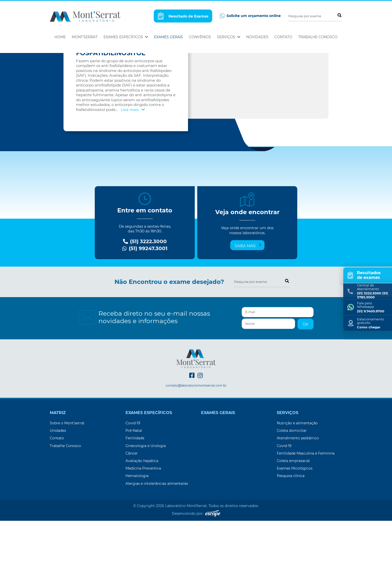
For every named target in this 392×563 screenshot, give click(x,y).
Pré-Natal (134, 473)
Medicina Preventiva (143, 511)
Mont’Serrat (85, 37)
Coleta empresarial (293, 503)
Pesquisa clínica (291, 518)
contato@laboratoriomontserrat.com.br (196, 428)
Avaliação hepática (142, 503)
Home (60, 37)
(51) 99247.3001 (145, 291)
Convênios (200, 37)
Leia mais (133, 152)
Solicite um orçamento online (250, 16)
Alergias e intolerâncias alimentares (157, 526)
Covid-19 (133, 465)
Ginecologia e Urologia (146, 488)
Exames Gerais (168, 37)
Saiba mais (248, 288)
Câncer (132, 496)
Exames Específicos (126, 37)
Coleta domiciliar (292, 473)
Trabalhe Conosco (318, 37)
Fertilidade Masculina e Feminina (306, 496)
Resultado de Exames (183, 16)
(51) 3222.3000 (145, 284)
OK (305, 367)
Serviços (229, 37)
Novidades (257, 37)
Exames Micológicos (295, 511)
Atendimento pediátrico (298, 480)
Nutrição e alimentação (297, 465)
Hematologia (137, 518)
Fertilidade (135, 480)
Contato (283, 37)
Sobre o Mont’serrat (67, 465)
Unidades (58, 473)
